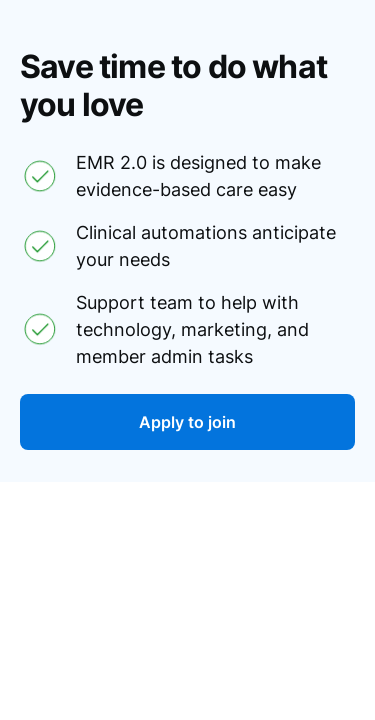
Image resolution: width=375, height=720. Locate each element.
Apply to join (187, 422)
